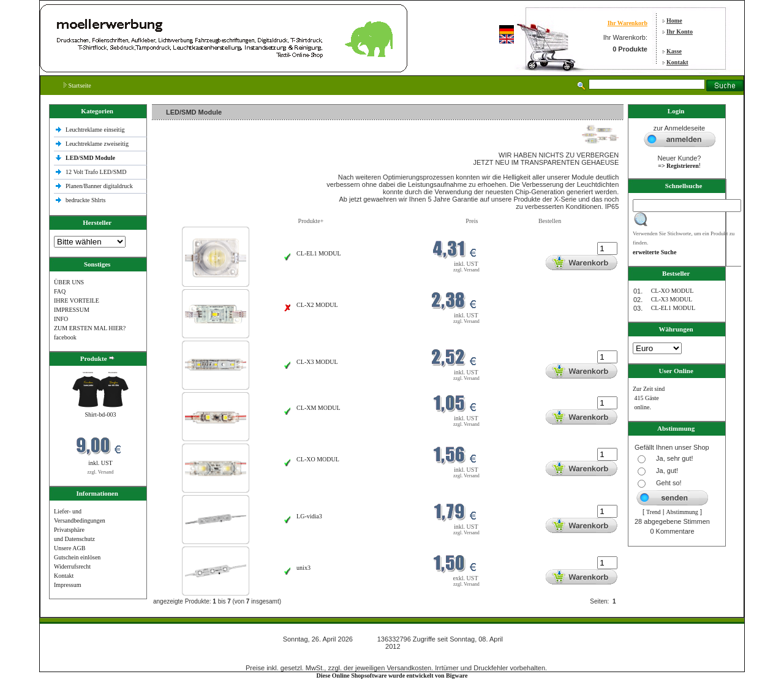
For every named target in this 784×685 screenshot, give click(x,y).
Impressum (67, 585)
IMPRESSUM (72, 310)
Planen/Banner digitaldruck (99, 186)
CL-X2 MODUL (317, 305)
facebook (65, 337)
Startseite (77, 85)
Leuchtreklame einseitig (96, 130)
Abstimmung (682, 512)
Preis (472, 221)
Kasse (674, 51)
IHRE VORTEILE (77, 301)
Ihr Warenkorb (628, 23)
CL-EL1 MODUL (319, 253)
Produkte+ (311, 221)
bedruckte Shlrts (85, 200)
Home (674, 21)
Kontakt (677, 62)
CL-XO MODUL (318, 459)
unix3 (303, 568)
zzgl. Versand (101, 472)
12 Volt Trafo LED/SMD (96, 172)
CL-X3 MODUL (317, 362)
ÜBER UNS (69, 282)
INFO (61, 319)
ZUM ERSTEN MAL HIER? (90, 328)
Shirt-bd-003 (100, 414)
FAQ (60, 291)
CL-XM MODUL (318, 408)
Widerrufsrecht (72, 566)
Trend (654, 512)
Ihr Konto (680, 32)
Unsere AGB (70, 548)
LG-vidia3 (309, 516)
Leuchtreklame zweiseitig (98, 144)
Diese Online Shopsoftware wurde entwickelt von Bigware (392, 676)
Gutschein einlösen (77, 557)
